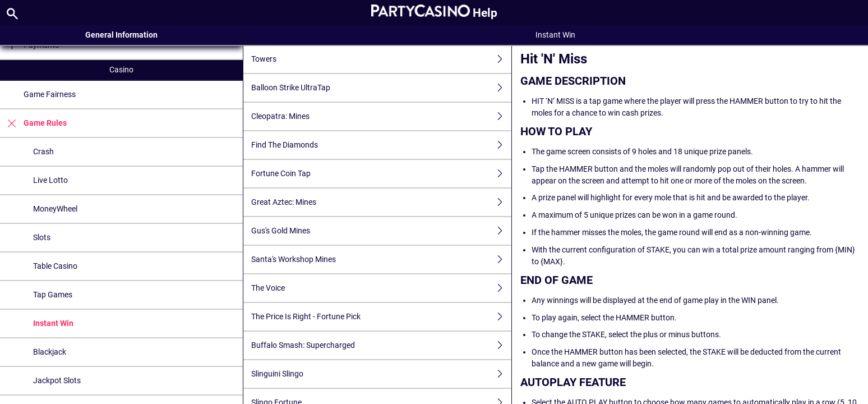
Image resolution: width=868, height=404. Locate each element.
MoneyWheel (55, 209)
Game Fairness (50, 94)
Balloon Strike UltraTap (381, 88)
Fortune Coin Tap (381, 174)
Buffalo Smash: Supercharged (381, 345)
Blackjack (50, 352)
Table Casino (55, 266)
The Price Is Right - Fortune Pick (381, 317)
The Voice (381, 288)
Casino (121, 70)
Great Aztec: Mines (381, 202)
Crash (43, 151)
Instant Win (53, 323)
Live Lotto (50, 180)
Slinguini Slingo (381, 374)
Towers (381, 59)
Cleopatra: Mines (381, 116)
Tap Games (53, 295)
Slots (42, 237)
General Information (121, 35)
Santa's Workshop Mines (381, 260)
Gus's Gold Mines (381, 231)
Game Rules (33, 123)
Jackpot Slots (57, 380)
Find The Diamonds (381, 145)
